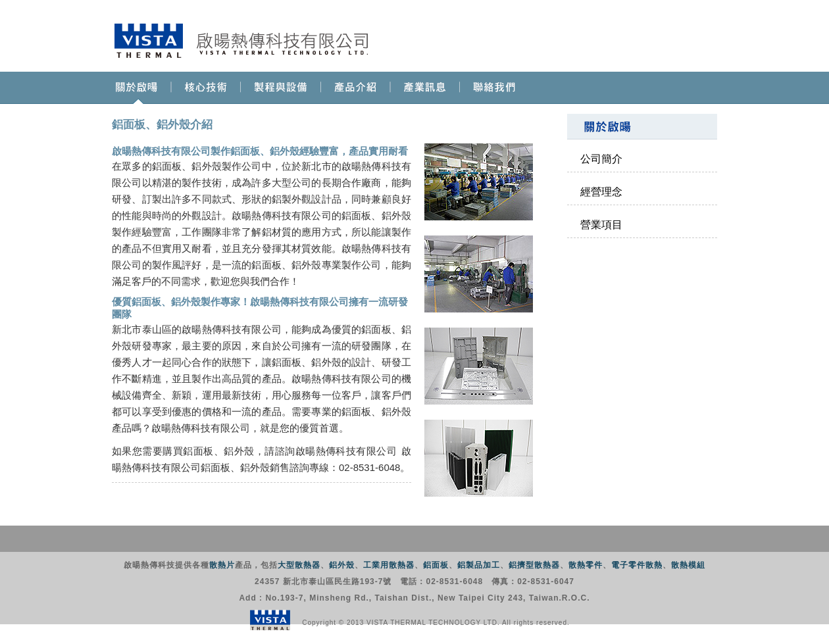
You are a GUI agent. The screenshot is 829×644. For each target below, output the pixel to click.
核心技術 (206, 88)
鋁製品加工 (479, 565)
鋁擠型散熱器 (534, 565)
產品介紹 (356, 88)
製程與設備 (281, 88)
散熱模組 (688, 565)
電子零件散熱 (637, 565)
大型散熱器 (299, 565)
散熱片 (222, 565)
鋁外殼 (342, 565)
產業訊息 (425, 88)
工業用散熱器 (389, 565)
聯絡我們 (494, 88)
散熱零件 (586, 565)
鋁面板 (436, 565)
